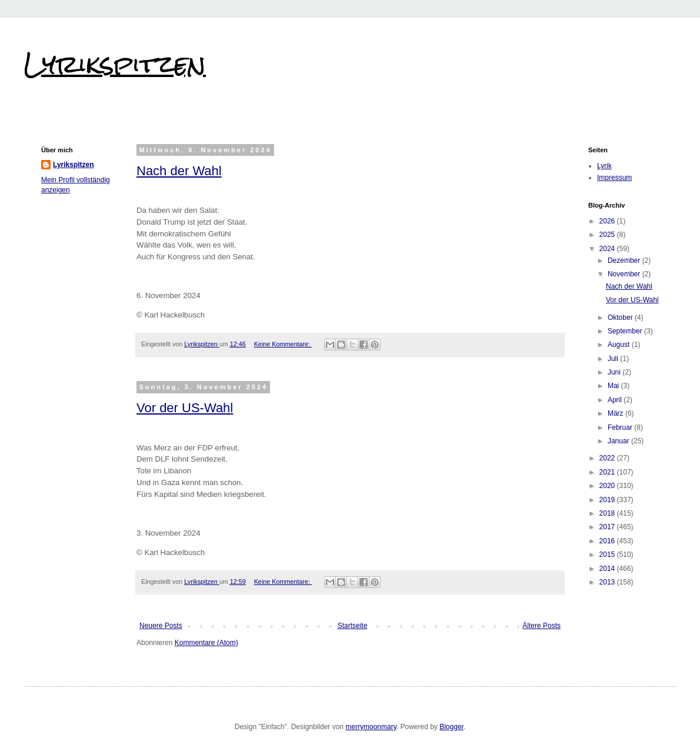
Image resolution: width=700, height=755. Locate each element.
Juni (615, 372)
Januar (619, 441)
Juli (614, 359)
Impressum (614, 178)
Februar (621, 427)
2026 (608, 221)
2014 (608, 569)
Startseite (353, 626)
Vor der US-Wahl (185, 408)
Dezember (625, 260)
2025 (608, 235)
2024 (608, 249)
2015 (608, 554)
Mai (614, 386)
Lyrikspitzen (115, 64)
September (626, 331)
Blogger (451, 727)
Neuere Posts (161, 626)
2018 (608, 513)
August (620, 345)
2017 (608, 527)
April (616, 400)
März (616, 413)
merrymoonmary (371, 727)
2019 (608, 500)
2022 (608, 458)
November (625, 274)
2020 (608, 486)
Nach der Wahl (179, 171)
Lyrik (604, 166)
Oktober (621, 318)
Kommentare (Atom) (206, 643)
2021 (608, 472)
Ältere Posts (541, 626)
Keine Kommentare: (283, 344)
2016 (608, 541)
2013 (608, 582)
